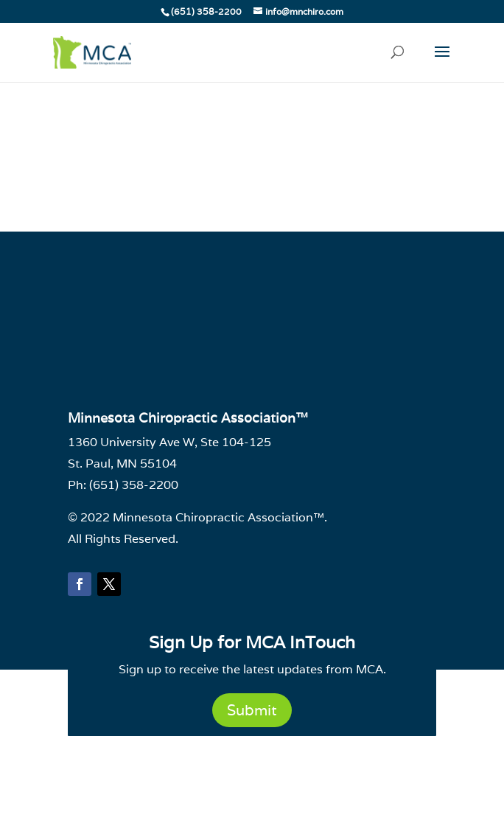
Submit (252, 710)
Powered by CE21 (252, 815)
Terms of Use (339, 767)
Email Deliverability (239, 767)
